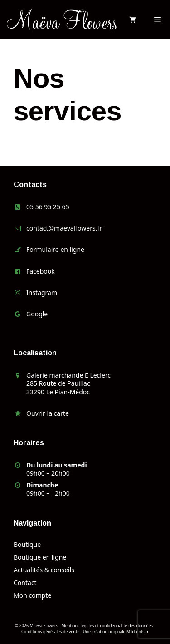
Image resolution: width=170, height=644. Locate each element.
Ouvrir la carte (48, 413)
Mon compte (32, 595)
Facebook (41, 271)
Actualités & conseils (44, 570)
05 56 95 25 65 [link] (48, 207)
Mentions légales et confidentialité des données (107, 626)
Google (37, 314)
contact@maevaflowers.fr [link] (64, 228)
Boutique (27, 544)
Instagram (42, 293)
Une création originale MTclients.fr (116, 632)
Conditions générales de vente (50, 632)
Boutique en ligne (40, 557)
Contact (25, 583)
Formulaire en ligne (55, 249)
